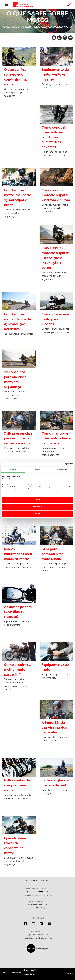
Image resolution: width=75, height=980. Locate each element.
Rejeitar (37, 514)
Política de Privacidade (12, 973)
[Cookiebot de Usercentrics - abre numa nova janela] (61, 464)
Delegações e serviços (37, 904)
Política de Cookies (29, 970)
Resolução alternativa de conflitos (38, 938)
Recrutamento (38, 931)
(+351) (38, 892)
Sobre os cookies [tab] (62, 469)
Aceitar (38, 500)
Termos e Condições (30, 974)
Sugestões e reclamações (38, 935)
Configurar (38, 507)
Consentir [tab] (13, 469)
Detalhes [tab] (38, 469)
